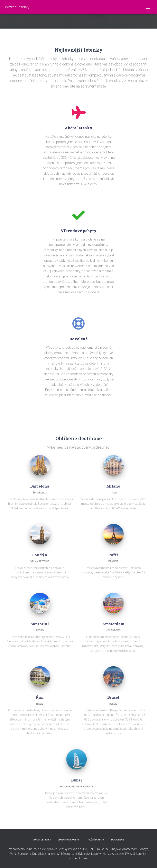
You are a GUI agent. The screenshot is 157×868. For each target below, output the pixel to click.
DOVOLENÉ (118, 840)
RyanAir (73, 858)
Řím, (97, 849)
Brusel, (105, 849)
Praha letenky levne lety (23, 849)
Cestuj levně (70, 854)
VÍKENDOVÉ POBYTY (69, 840)
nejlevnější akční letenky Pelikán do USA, (63, 849)
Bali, (91, 849)
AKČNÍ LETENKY (42, 840)
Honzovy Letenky (114, 854)
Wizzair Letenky (136, 854)
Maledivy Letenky (90, 854)
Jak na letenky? (51, 854)
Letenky (84, 858)
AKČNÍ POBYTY (96, 840)
